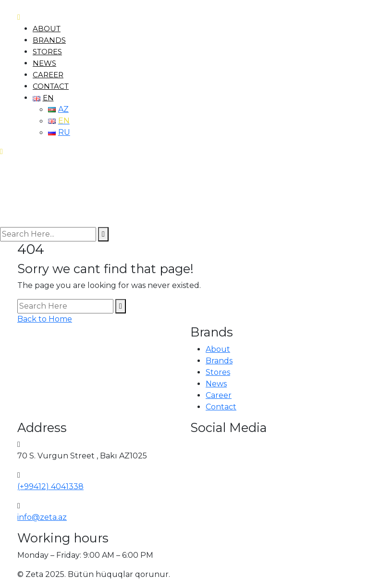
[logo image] (35, 192)
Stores (47, 52)
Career (48, 75)
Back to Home (45, 319)
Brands (49, 40)
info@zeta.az (42, 517)
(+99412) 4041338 (50, 486)
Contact (51, 86)
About (47, 29)
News (44, 63)
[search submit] (103, 234)
